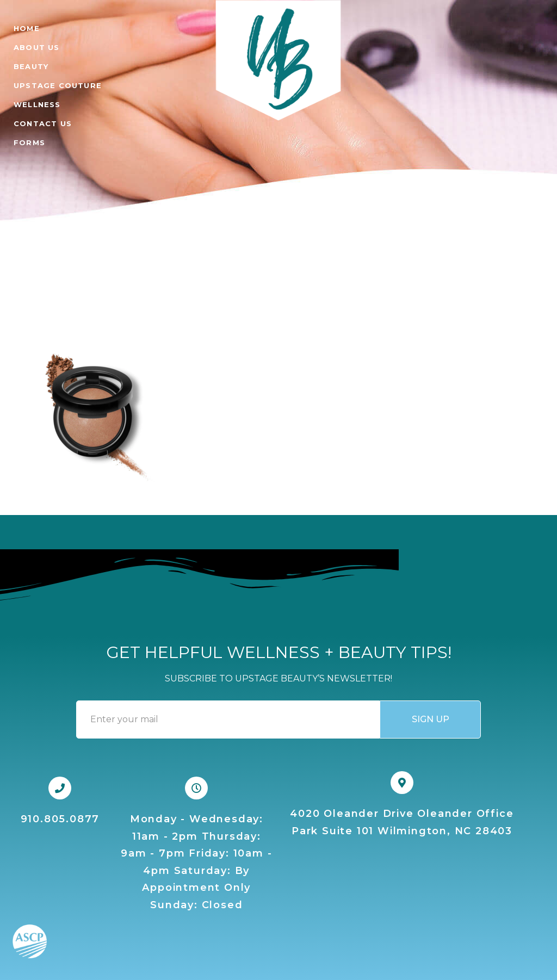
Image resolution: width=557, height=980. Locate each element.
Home (27, 28)
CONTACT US (43, 123)
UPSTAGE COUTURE (58, 85)
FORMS (29, 142)
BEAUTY (31, 66)
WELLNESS (37, 104)
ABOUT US (37, 47)
